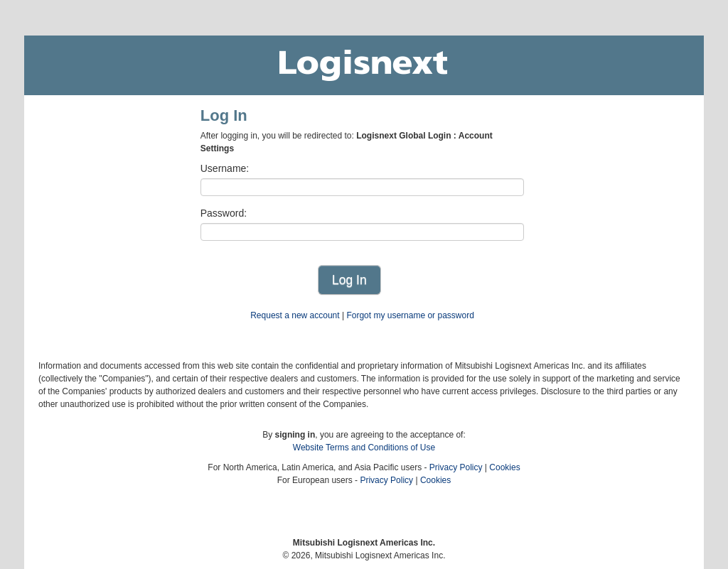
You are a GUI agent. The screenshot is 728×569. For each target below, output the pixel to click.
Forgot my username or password (410, 315)
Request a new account (295, 315)
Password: (224, 213)
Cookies (504, 467)
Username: (225, 168)
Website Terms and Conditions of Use (364, 448)
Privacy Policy (456, 467)
